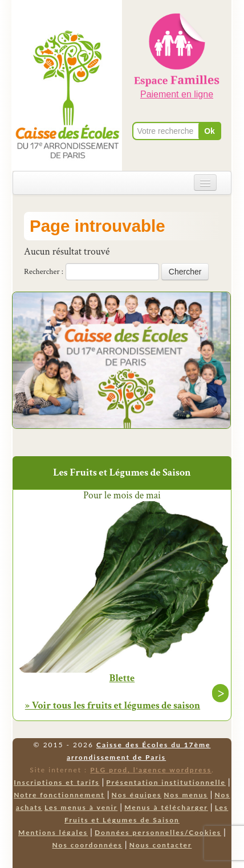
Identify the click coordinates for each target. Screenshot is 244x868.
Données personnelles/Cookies (158, 832)
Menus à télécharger (166, 807)
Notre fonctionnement (59, 795)
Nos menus (186, 795)
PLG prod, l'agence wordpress (151, 770)
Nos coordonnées (88, 845)
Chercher (185, 272)
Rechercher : (44, 272)
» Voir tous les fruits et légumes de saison (113, 705)
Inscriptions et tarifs (56, 782)
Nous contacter (161, 845)
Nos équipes (137, 795)
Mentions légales (53, 832)
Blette (122, 678)
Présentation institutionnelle (166, 782)
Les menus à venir (81, 807)
